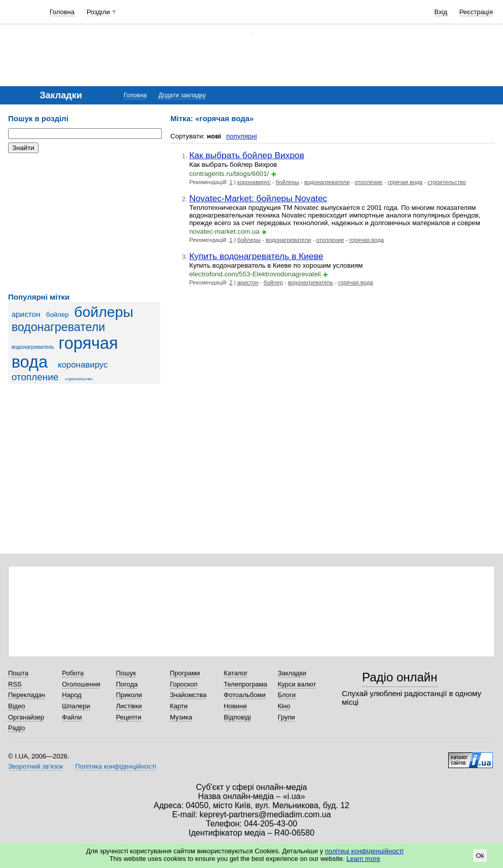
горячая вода (405, 182)
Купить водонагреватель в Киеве (256, 256)
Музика (181, 717)
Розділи (98, 12)
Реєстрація (476, 12)
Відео (17, 706)
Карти (179, 706)
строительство (79, 379)
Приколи (129, 695)
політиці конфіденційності (364, 851)
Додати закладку (182, 95)
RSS (15, 684)
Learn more (363, 859)
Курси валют (297, 684)
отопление (35, 377)
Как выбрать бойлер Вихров (247, 155)
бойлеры (104, 312)
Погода (127, 684)
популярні (242, 136)
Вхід (441, 12)
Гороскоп (184, 684)
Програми (185, 673)
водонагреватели (59, 327)
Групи (286, 717)
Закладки (292, 673)
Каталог (236, 673)
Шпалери (76, 706)
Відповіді (237, 717)
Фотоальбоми (244, 695)
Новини (235, 706)
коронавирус (83, 365)
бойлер (58, 315)
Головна (62, 12)
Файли (72, 717)
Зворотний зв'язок (35, 766)
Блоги (287, 695)
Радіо (16, 728)
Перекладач (27, 695)
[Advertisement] (84, 223)
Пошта (18, 673)
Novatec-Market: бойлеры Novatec (258, 198)
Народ (71, 695)
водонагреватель (33, 347)
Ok (480, 856)
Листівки (129, 706)
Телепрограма (245, 684)
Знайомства (188, 695)
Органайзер (26, 717)
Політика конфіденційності (116, 766)
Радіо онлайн (400, 677)
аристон (26, 314)
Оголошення (81, 684)
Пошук (126, 673)
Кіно (284, 706)
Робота (73, 673)
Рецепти (129, 717)
